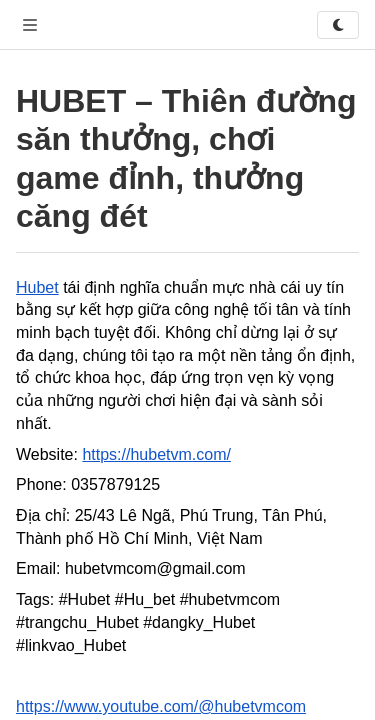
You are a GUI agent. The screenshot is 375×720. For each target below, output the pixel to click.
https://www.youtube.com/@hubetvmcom (161, 706)
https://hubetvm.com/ (156, 454)
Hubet (37, 287)
